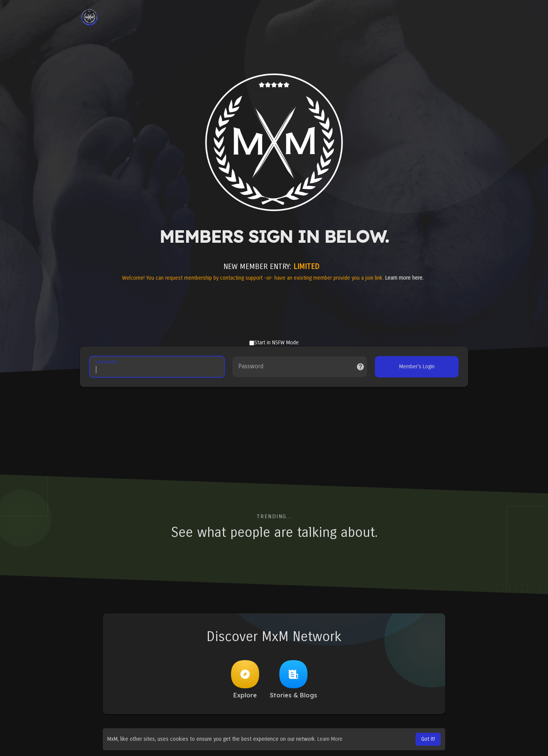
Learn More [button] (330, 739)
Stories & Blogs (293, 680)
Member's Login (417, 367)
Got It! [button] (428, 739)
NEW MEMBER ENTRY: (271, 267)
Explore (245, 680)
